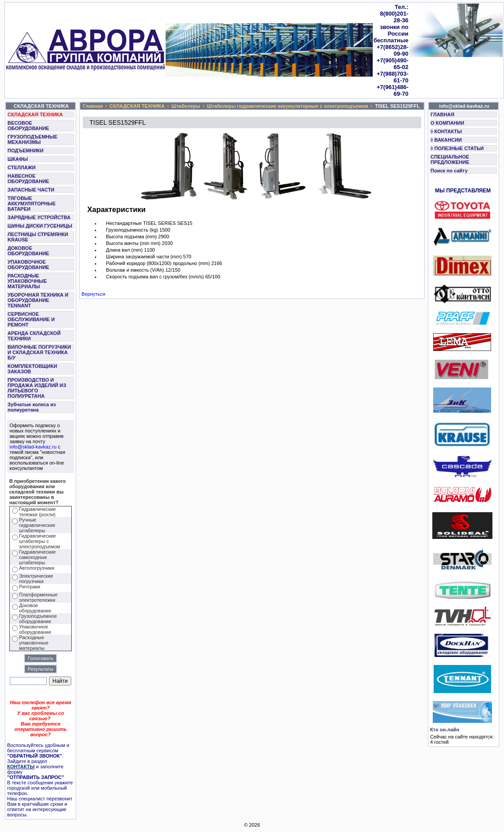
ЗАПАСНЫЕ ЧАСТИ (31, 190)
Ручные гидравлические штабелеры (37, 525)
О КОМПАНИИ (447, 123)
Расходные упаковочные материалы (34, 643)
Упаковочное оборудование (35, 629)
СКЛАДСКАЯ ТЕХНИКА (35, 114)
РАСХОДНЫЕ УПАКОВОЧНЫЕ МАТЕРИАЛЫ (27, 281)
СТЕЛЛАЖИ (22, 167)
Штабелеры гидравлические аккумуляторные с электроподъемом (288, 106)
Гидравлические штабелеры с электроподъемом (40, 541)
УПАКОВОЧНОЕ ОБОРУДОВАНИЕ (28, 265)
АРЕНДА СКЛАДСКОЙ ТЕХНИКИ (34, 336)
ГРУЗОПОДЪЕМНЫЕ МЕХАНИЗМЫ (33, 139)
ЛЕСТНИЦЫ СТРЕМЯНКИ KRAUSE (38, 237)
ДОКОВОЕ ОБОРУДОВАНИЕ (28, 251)
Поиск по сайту (449, 171)
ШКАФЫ (18, 159)
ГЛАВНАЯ (442, 114)
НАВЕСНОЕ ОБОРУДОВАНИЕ (28, 179)
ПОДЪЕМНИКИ (26, 151)
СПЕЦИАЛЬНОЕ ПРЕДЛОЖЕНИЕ (450, 159)
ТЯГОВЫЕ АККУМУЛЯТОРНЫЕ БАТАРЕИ (32, 204)
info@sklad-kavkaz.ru (33, 447)
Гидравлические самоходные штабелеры (38, 557)
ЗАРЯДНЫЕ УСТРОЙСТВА (39, 217)
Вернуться (93, 294)
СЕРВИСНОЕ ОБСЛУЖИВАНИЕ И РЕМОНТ (31, 319)
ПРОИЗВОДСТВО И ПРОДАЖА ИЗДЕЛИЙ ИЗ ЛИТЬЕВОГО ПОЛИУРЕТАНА (37, 388)
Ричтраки (30, 587)
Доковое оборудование (35, 608)
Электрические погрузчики (36, 579)
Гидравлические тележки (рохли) (38, 512)
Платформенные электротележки (38, 597)
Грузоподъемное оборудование (38, 619)
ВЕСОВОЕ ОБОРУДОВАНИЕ (28, 126)
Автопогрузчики (37, 568)
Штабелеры (186, 106)
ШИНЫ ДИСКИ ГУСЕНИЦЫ (40, 226)
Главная (93, 106)
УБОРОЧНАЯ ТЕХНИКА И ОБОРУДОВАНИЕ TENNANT (38, 300)
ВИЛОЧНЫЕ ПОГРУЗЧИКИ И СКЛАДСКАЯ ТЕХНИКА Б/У (39, 352)
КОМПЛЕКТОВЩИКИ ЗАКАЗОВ (32, 369)
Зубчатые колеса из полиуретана (32, 407)
